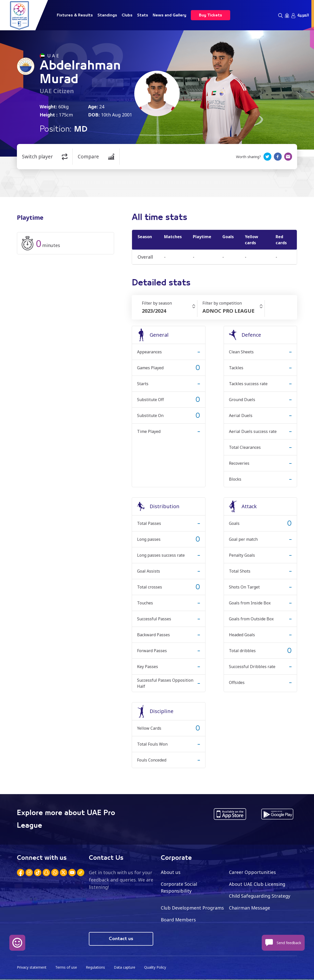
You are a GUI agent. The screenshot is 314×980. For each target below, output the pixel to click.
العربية (303, 15)
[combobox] (169, 311)
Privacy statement (32, 967)
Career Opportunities (252, 872)
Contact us (121, 939)
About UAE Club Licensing (257, 884)
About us (171, 872)
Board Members (178, 920)
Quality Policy (157, 967)
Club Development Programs (192, 908)
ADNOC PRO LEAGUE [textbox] (228, 311)
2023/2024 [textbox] (154, 311)
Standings (107, 15)
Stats (143, 15)
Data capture (126, 967)
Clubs (127, 15)
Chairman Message (250, 908)
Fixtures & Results (75, 15)
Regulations (96, 967)
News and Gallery (169, 15)
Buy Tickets (211, 15)
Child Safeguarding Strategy (260, 896)
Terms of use (67, 967)
